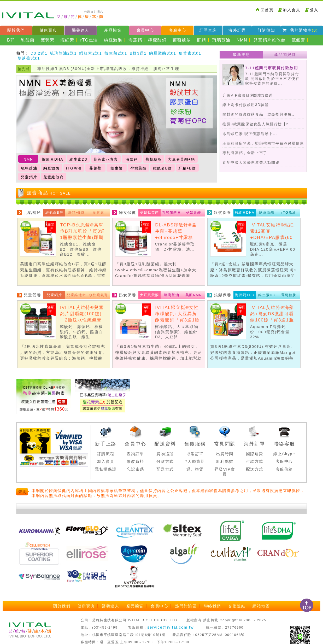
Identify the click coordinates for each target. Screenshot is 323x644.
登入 (314, 10)
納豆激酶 (113, 40)
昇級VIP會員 (225, 472)
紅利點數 (225, 461)
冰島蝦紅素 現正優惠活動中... (250, 134)
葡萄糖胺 (182, 40)
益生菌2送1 (116, 53)
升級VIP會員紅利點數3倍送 (248, 95)
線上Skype (284, 454)
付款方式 (165, 461)
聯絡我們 (213, 606)
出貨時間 (225, 454)
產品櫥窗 (113, 30)
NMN (242, 40)
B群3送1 (138, 53)
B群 (11, 40)
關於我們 (16, 30)
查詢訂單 (135, 454)
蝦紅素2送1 (91, 53)
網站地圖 (261, 606)
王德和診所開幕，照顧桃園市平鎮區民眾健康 (263, 143)
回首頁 (267, 10)
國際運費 (255, 454)
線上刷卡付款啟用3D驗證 (246, 105)
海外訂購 (237, 30)
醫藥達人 (81, 30)
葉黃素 (48, 40)
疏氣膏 (299, 40)
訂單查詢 (208, 30)
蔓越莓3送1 (29, 58)
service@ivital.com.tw (171, 627)
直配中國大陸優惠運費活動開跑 (251, 162)
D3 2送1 (39, 53)
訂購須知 (266, 30)
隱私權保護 (106, 469)
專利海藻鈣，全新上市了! (246, 153)
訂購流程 (105, 454)
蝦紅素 (67, 40)
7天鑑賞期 (195, 461)
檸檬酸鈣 (157, 40)
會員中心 (145, 30)
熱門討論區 (186, 606)
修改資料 (135, 461)
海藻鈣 (135, 40)
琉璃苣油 (221, 40)
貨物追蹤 (165, 454)
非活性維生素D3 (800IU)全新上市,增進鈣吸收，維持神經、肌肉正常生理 (108, 69)
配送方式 (165, 469)
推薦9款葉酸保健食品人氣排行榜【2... (258, 124)
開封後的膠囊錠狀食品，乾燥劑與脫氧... (259, 114)
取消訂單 (195, 454)
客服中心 (178, 30)
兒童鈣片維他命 (269, 40)
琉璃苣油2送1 (63, 53)
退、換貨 (195, 469)
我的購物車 (304, 30)
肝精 (201, 40)
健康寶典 (48, 30)
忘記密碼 (135, 469)
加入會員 (291, 10)
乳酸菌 (28, 40)
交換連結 (237, 606)
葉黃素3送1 (190, 53)
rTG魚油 (89, 40)
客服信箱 (284, 469)
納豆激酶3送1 (163, 53)
